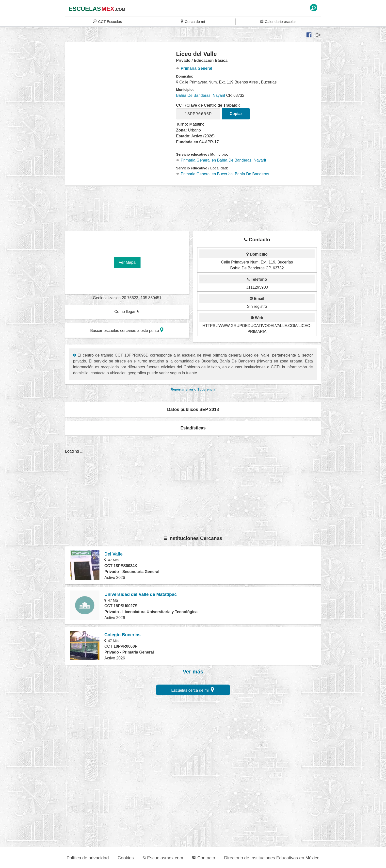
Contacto (203, 858)
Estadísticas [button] (193, 428)
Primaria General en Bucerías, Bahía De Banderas (223, 174)
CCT (107, 21)
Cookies (126, 858)
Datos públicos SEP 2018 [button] (193, 409)
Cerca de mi (193, 21)
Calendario (278, 21)
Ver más (193, 672)
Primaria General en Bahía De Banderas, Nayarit (221, 160)
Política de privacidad (88, 858)
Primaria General (194, 68)
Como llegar (127, 312)
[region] (121, 90)
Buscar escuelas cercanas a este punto (127, 330)
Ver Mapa (127, 262)
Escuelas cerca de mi (193, 690)
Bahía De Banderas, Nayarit (201, 95)
